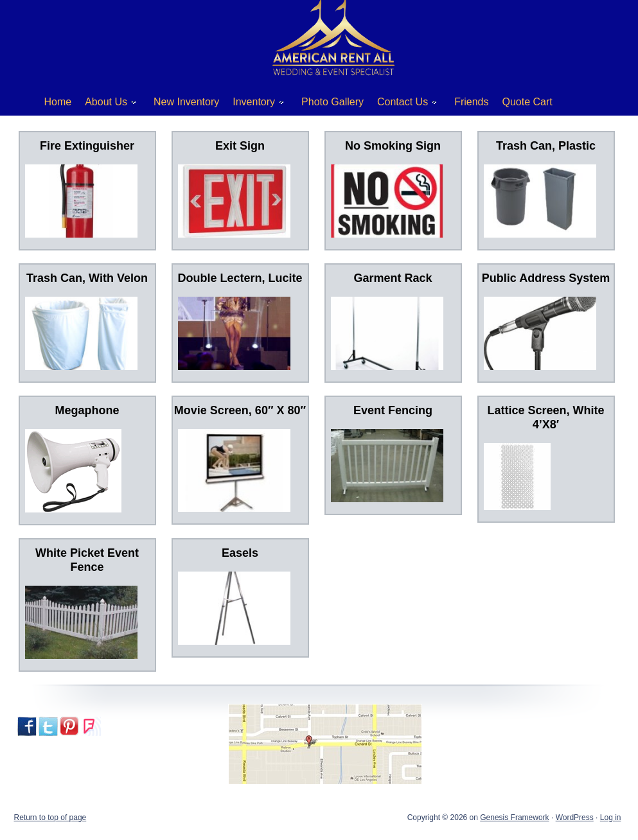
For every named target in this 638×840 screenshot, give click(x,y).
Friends (471, 102)
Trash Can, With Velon (87, 278)
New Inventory (186, 102)
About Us (106, 104)
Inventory (253, 104)
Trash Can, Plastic (546, 146)
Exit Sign (240, 146)
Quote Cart (527, 102)
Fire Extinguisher (87, 146)
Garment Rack (393, 278)
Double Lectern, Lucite (240, 278)
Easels (240, 553)
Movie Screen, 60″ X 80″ (240, 410)
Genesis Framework (514, 818)
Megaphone (87, 410)
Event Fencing (393, 410)
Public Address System (546, 278)
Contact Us (402, 104)
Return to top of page (50, 818)
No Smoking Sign (393, 146)
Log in (611, 818)
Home (58, 102)
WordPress (575, 818)
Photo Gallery (332, 102)
